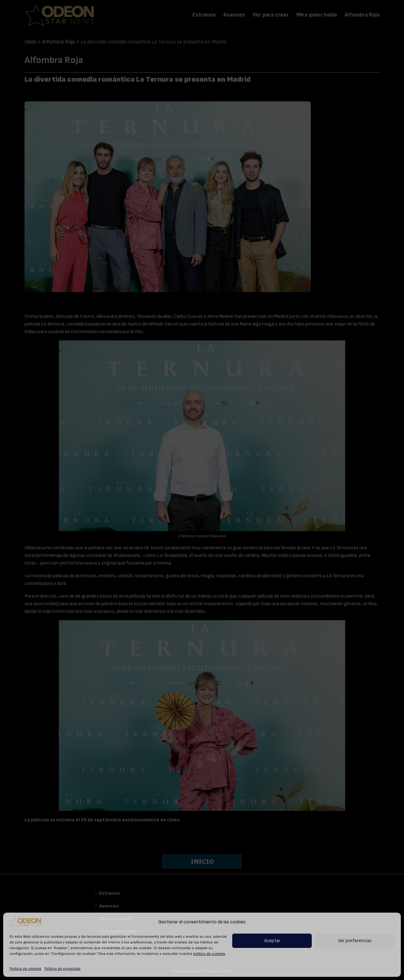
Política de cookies (25, 969)
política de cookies (209, 954)
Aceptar (272, 941)
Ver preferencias (355, 941)
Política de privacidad (63, 969)
